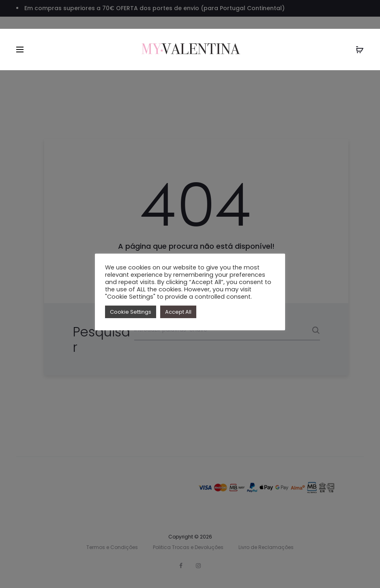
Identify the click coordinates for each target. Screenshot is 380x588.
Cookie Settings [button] (131, 312)
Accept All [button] (178, 312)
